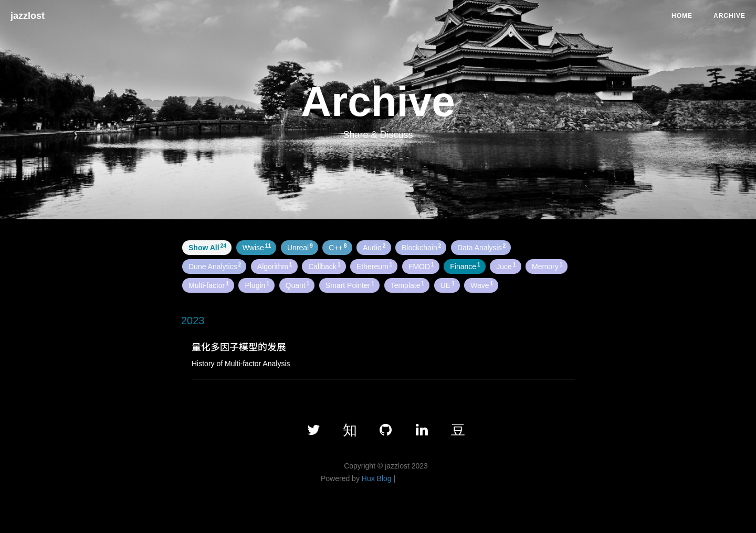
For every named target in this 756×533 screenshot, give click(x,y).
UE (448, 285)
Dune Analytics (215, 266)
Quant (298, 285)
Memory (547, 266)
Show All (207, 247)
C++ (338, 247)
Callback (324, 266)
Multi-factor (209, 285)
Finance (465, 266)
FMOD (421, 266)
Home (682, 16)
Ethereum (374, 266)
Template (408, 285)
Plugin (257, 285)
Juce (506, 266)
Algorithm (275, 266)
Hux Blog (377, 478)
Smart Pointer (350, 285)
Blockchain (421, 247)
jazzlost (28, 16)
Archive (729, 16)
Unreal (300, 247)
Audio (374, 247)
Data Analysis (482, 247)
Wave (482, 285)
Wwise (257, 247)
